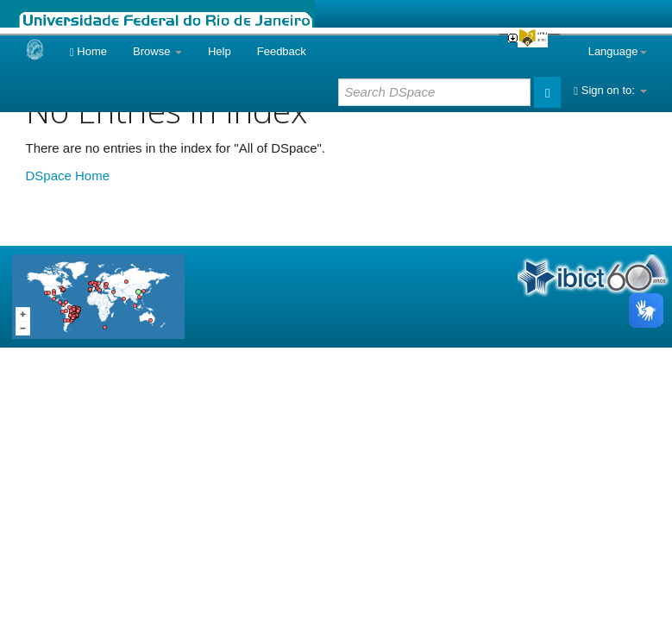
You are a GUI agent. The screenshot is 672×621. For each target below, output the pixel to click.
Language (618, 51)
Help (220, 51)
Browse (157, 51)
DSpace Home (68, 176)
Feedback (282, 51)
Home (88, 51)
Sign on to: (610, 90)
